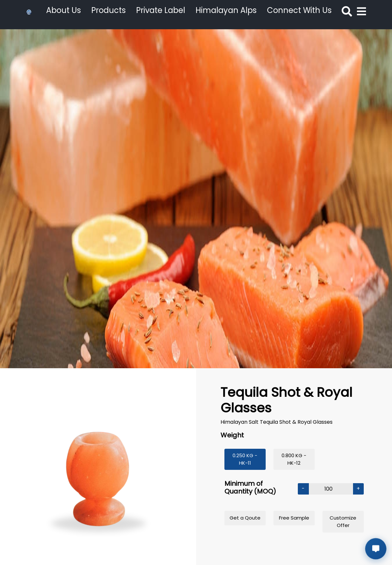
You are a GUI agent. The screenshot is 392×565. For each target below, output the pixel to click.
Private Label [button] (161, 10)
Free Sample (294, 518)
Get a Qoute (245, 518)
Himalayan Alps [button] (226, 10)
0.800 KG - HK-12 (294, 459)
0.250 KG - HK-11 (245, 459)
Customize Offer (343, 521)
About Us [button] (63, 10)
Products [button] (108, 10)
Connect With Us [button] (299, 10)
